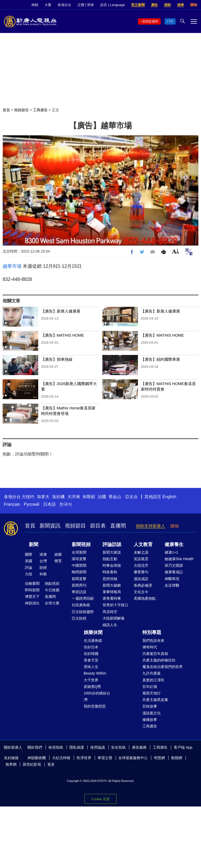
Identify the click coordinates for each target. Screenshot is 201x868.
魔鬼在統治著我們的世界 (163, 667)
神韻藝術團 (37, 758)
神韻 (35, 5)
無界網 (11, 764)
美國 (29, 561)
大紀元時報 (61, 758)
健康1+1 (171, 552)
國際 (29, 554)
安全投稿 (118, 747)
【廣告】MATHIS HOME (63, 335)
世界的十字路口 (115, 605)
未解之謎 (141, 552)
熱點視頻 (52, 583)
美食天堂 (91, 660)
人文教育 (143, 544)
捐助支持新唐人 (150, 526)
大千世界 (91, 680)
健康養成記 (174, 572)
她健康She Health (179, 559)
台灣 (43, 561)
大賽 (48, 5)
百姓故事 (150, 706)
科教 (43, 574)
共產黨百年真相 (155, 654)
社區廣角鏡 (81, 605)
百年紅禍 (150, 687)
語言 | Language (113, 5)
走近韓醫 (172, 585)
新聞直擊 (79, 579)
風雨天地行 (152, 693)
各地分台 (64, 5)
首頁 (6, 110)
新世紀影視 (32, 764)
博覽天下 (32, 597)
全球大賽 (52, 603)
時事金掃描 (112, 565)
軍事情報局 (112, 592)
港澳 (43, 554)
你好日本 (91, 647)
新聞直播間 (150, 21)
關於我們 (35, 747)
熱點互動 (110, 559)
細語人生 (110, 625)
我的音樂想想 (95, 706)
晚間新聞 (79, 572)
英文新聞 (138, 5)
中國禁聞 (79, 565)
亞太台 (131, 497)
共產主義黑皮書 (155, 700)
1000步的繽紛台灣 (97, 696)
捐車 (181, 5)
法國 (102, 497)
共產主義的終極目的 (159, 660)
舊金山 (115, 497)
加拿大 (43, 497)
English (169, 497)
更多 (51, 764)
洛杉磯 (58, 497)
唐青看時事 (112, 598)
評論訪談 (112, 544)
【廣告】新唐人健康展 (61, 311)
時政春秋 (110, 572)
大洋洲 (74, 497)
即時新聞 (32, 590)
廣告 (154, 5)
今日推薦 (52, 590)
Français (12, 504)
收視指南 (56, 747)
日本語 (49, 504)
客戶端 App (183, 747)
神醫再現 (172, 579)
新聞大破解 (112, 585)
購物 (194, 5)
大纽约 (28, 497)
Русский (32, 504)
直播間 (118, 526)
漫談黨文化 (152, 713)
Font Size (175, 251)
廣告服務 (139, 747)
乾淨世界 (84, 758)
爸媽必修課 (143, 585)
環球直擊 (79, 559)
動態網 (177, 758)
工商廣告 (40, 110)
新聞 (33, 544)
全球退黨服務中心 (133, 758)
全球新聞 (79, 552)
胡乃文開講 (174, 565)
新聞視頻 (81, 544)
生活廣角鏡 (93, 641)
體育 (58, 561)
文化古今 (141, 592)
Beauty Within (95, 673)
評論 (29, 567)
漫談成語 (141, 579)
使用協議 (98, 747)
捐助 (167, 5)
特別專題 (152, 632)
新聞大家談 (112, 552)
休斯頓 (89, 497)
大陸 (29, 574)
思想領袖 (110, 579)
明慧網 (159, 758)
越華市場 (12, 266)
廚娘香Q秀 (93, 687)
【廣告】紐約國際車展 (160, 359)
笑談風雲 (141, 559)
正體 (81, 5)
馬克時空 (110, 612)
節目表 (98, 526)
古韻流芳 (141, 565)
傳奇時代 (150, 647)
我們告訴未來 (153, 641)
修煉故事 (150, 720)
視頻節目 (21, 110)
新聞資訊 (50, 526)
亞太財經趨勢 (83, 612)
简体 (91, 5)
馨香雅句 (141, 572)
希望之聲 (105, 758)
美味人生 (91, 667)
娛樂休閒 (93, 632)
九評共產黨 (152, 673)
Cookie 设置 (100, 799)
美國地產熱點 (145, 598)
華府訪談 (79, 592)
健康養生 (174, 544)
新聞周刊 (79, 585)
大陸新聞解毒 (114, 618)
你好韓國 (91, 654)
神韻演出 (32, 603)
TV (171, 21)
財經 (43, 567)
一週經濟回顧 (83, 598)
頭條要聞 (32, 583)
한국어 (66, 504)
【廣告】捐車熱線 (57, 359)
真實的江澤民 (153, 680)
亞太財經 (79, 618)
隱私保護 (77, 747)
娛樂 (58, 554)
